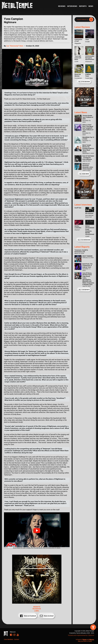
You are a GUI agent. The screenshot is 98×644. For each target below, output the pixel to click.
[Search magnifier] (91, 19)
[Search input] (82, 19)
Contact (17, 639)
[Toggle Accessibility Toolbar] (93, 627)
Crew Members (9, 639)
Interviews (72, 6)
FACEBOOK (37, 609)
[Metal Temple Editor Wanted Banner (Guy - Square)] (84, 198)
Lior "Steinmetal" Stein (15, 46)
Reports (83, 6)
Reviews (62, 6)
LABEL (37, 611)
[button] (37, 531)
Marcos (92, 639)
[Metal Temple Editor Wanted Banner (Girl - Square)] (84, 106)
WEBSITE (37, 607)
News (91, 6)
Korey (85, 639)
